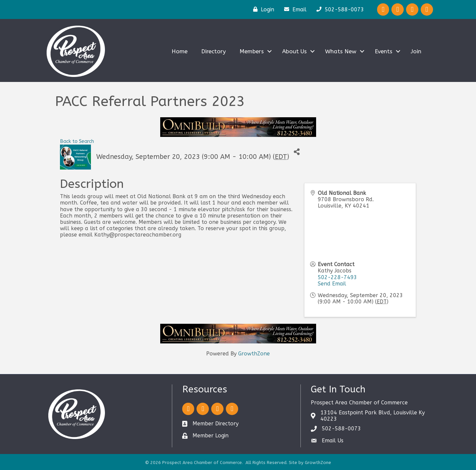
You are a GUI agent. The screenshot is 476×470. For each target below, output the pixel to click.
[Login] (262, 9)
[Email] (294, 9)
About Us (294, 51)
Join (416, 51)
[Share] (297, 152)
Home (180, 51)
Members (252, 51)
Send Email (332, 284)
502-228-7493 (337, 277)
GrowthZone (254, 354)
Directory (214, 51)
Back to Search (77, 141)
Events (384, 51)
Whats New (341, 51)
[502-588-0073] (339, 9)
